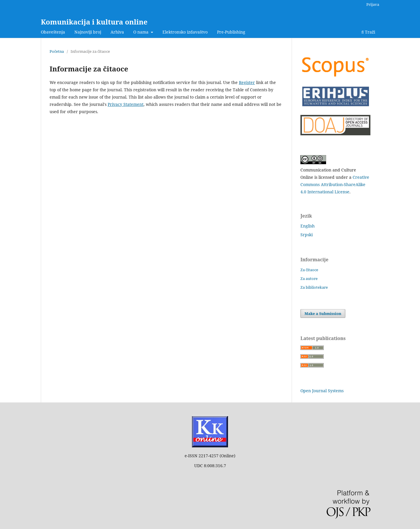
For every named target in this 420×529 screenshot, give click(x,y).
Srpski (307, 235)
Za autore (309, 278)
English (308, 226)
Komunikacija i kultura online (94, 22)
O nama (141, 32)
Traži (368, 32)
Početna (57, 51)
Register (247, 82)
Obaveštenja (53, 32)
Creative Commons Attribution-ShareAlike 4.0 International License (335, 184)
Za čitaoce (309, 270)
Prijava (373, 4)
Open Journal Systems (322, 391)
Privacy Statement (126, 104)
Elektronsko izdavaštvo (185, 32)
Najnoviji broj (88, 32)
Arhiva (117, 32)
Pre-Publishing (231, 32)
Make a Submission (323, 313)
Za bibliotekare (314, 287)
